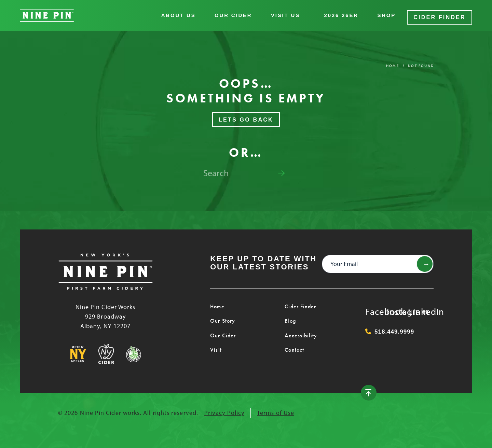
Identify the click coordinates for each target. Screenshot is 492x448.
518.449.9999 (390, 328)
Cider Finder (442, 13)
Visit (215, 347)
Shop (391, 13)
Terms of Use (276, 409)
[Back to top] (425, 389)
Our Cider (238, 13)
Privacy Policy (224, 409)
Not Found (421, 62)
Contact (294, 347)
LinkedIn (415, 307)
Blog (290, 318)
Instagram (394, 307)
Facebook (372, 307)
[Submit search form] (281, 170)
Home (393, 62)
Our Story (222, 318)
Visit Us (290, 13)
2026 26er (346, 13)
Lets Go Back (246, 116)
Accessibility (299, 332)
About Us (183, 13)
